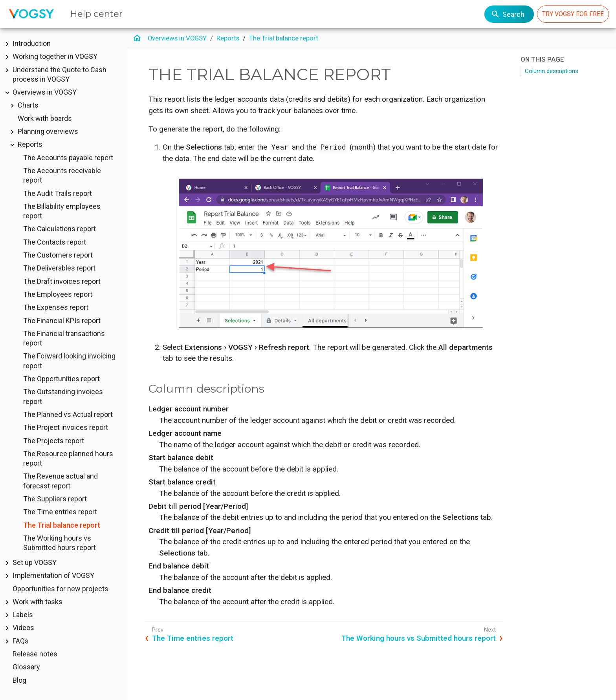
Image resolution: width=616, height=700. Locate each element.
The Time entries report (60, 512)
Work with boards (45, 118)
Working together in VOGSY (55, 56)
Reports (30, 144)
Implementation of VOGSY (53, 575)
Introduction (32, 43)
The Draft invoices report (62, 281)
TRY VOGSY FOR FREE (573, 14)
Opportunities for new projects (60, 589)
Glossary (26, 667)
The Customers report (58, 255)
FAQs (21, 641)
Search (508, 14)
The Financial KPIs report (62, 321)
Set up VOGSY (35, 562)
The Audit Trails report (58, 193)
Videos (23, 628)
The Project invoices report (66, 427)
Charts (28, 105)
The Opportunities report (61, 379)
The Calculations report (60, 229)
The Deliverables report (59, 268)
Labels (23, 615)
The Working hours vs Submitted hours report (419, 638)
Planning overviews (48, 131)
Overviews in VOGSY (45, 92)
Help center (96, 14)
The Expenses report (56, 307)
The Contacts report (55, 242)
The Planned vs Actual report (68, 414)
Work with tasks (38, 602)
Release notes (35, 654)
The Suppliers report (55, 499)
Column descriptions (552, 71)
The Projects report (54, 441)
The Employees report (58, 294)
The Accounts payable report (68, 158)
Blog (19, 680)
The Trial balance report (62, 525)
